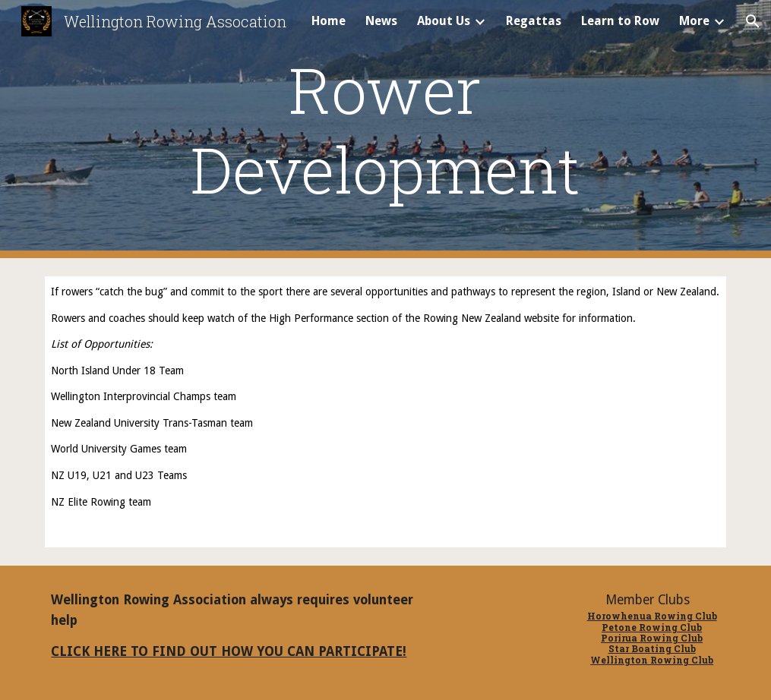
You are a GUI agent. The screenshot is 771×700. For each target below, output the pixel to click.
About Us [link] (444, 21)
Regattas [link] (534, 21)
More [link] (694, 21)
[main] (386, 129)
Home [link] (329, 21)
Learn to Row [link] (620, 21)
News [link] (381, 21)
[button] (753, 21)
